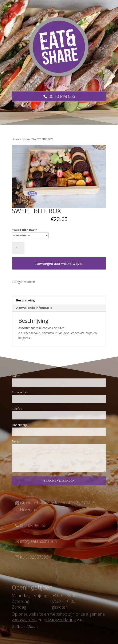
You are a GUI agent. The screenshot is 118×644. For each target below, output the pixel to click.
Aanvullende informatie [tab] (34, 308)
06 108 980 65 (33, 526)
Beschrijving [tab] (25, 300)
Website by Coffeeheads (25, 628)
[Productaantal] (18, 248)
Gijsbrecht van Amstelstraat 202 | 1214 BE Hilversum (58, 506)
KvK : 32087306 (34, 557)
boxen (26, 139)
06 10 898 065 (62, 98)
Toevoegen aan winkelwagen (59, 263)
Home (16, 139)
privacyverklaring (60, 625)
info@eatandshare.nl (39, 541)
